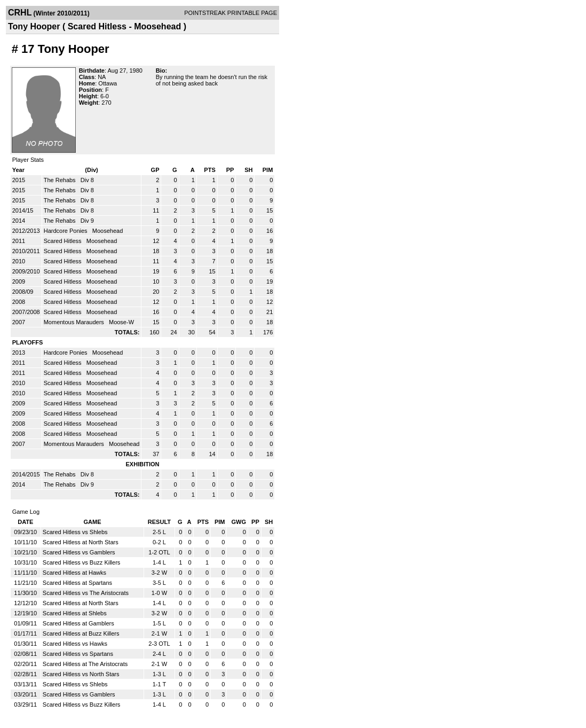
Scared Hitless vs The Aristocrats (86, 593)
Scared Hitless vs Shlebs (75, 532)
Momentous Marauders (75, 322)
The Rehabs (61, 180)
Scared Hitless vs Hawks (75, 644)
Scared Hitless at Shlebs (75, 613)
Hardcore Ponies (66, 231)
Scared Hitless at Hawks (74, 573)
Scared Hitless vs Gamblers (79, 552)
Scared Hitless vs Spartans (78, 654)
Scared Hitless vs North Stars (81, 674)
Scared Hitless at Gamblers (78, 623)
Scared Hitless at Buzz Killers (81, 633)
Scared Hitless (64, 241)
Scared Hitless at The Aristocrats (85, 664)
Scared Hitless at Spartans (77, 583)
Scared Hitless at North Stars (81, 542)
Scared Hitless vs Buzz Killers (82, 562)
